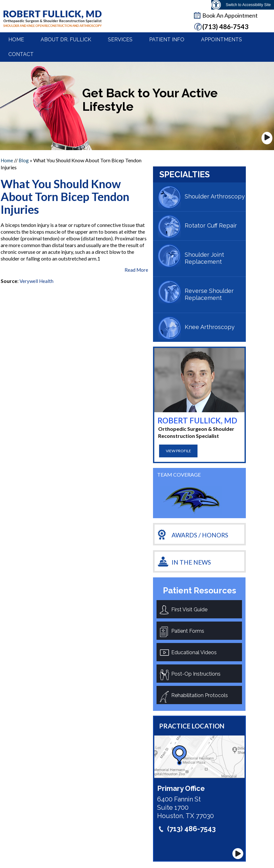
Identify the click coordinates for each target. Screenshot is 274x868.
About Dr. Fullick (66, 40)
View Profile (178, 451)
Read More (136, 270)
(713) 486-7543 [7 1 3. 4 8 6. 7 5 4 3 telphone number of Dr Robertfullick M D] (225, 27)
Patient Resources (200, 591)
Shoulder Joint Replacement (204, 258)
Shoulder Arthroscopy (215, 196)
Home (16, 40)
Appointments (222, 40)
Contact (21, 54)
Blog (24, 160)
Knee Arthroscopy (210, 327)
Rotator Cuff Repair (211, 225)
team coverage (179, 474)
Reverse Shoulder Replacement (209, 294)
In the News (191, 562)
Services (120, 40)
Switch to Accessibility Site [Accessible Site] (248, 5)
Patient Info (167, 40)
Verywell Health (36, 281)
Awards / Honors (200, 535)
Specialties (185, 174)
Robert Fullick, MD (197, 420)
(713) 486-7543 (191, 829)
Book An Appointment (230, 15)
